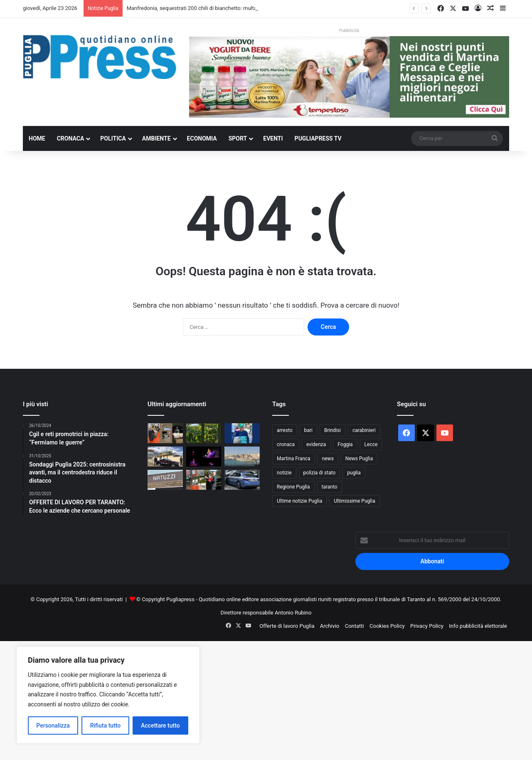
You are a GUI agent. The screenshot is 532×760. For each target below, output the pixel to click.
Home (37, 138)
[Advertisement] (249, 699)
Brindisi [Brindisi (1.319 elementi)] (332, 430)
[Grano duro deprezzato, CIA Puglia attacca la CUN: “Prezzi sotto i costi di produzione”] (242, 433)
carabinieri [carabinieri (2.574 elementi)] (364, 430)
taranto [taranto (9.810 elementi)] (330, 487)
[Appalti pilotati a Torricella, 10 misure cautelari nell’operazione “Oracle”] (165, 456)
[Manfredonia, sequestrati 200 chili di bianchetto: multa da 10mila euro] (165, 433)
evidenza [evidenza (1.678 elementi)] (316, 444)
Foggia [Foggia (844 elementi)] (345, 444)
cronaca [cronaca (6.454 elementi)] (286, 444)
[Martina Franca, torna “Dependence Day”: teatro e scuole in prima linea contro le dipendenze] (204, 456)
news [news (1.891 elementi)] (328, 459)
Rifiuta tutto (106, 725)
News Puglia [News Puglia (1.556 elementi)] (359, 459)
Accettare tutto (160, 725)
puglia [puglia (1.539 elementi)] (354, 473)
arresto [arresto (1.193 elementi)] (285, 430)
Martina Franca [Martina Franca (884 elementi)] (294, 459)
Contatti (355, 626)
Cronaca (71, 138)
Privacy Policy (427, 626)
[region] (108, 695)
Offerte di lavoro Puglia (287, 626)
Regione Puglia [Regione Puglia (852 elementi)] (293, 487)
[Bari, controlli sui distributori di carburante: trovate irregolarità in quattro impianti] (204, 480)
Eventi (273, 138)
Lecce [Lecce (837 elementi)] (371, 444)
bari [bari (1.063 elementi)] (308, 430)
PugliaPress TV (318, 138)
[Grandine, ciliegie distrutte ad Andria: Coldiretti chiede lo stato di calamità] (204, 433)
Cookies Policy (387, 626)
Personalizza (53, 725)
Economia (202, 138)
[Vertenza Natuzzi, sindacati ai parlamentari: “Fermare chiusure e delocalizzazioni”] (165, 480)
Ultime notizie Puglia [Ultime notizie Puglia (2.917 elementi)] (299, 501)
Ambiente (156, 138)
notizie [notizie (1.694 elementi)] (284, 473)
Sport (238, 138)
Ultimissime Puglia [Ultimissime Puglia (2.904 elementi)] (354, 501)
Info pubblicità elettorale (478, 626)
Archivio (330, 626)
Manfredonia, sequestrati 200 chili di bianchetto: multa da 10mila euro (211, 8)
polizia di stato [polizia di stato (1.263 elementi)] (320, 473)
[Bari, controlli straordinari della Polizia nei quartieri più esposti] (242, 480)
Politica (113, 138)
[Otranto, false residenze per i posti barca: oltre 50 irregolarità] (242, 456)
